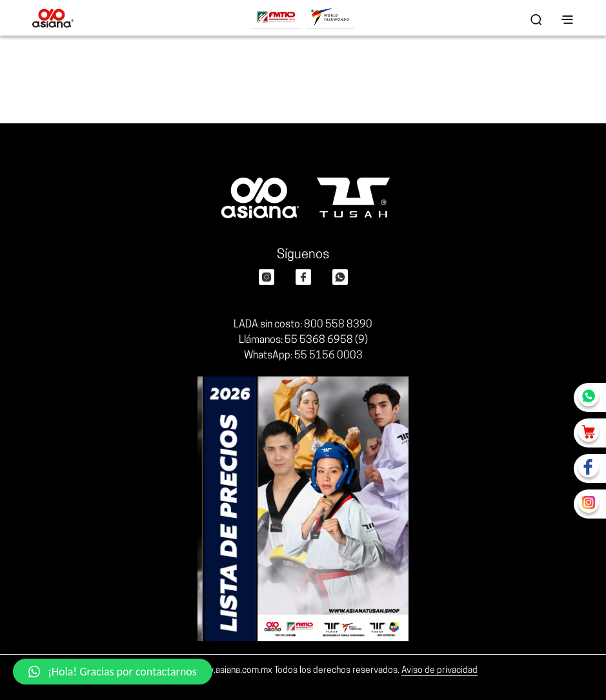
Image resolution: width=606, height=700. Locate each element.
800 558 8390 (338, 325)
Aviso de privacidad (439, 671)
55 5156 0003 (328, 356)
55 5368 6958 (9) (326, 340)
